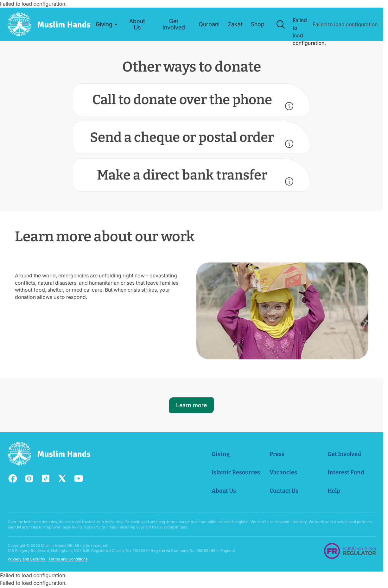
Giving (220, 454)
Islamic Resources (235, 472)
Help (334, 491)
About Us (223, 491)
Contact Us (284, 491)
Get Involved (344, 454)
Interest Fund (346, 472)
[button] (106, 24)
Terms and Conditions (68, 559)
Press (277, 454)
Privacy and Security (26, 559)
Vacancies (283, 472)
